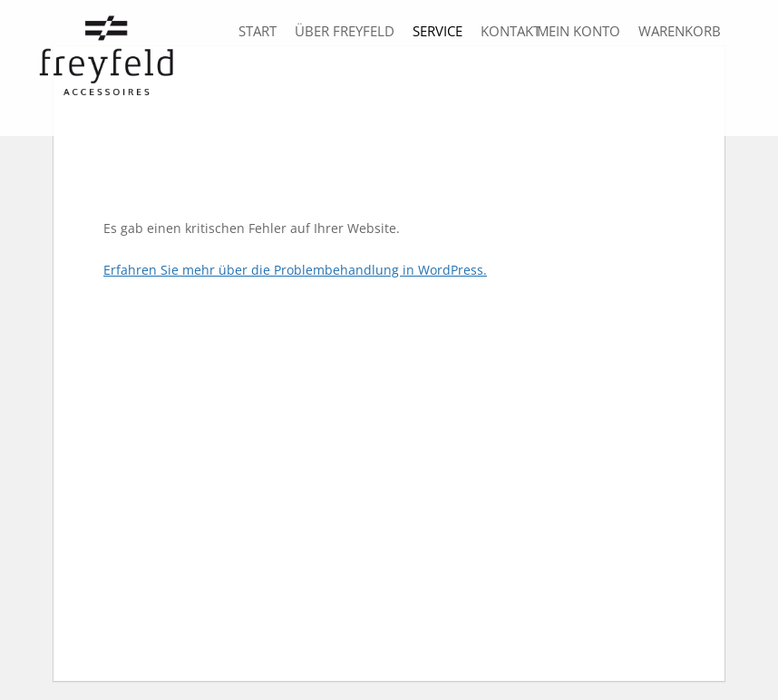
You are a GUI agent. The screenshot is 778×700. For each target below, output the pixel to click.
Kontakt (511, 31)
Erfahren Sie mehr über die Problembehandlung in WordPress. (295, 270)
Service (438, 31)
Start (258, 31)
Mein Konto (579, 31)
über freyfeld (345, 31)
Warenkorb (680, 31)
